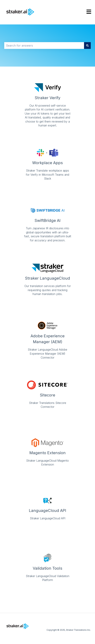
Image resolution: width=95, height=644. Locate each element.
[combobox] (44, 46)
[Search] (87, 46)
